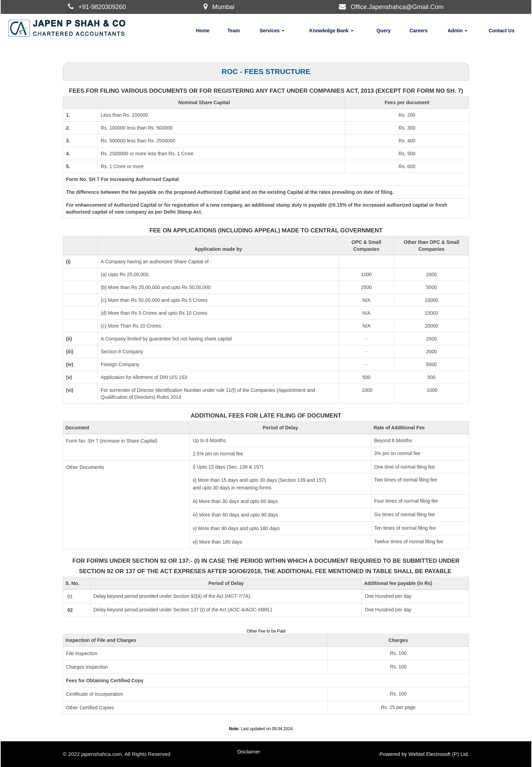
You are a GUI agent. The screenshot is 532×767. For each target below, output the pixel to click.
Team (234, 31)
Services (272, 31)
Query (383, 31)
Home (203, 31)
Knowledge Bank (331, 31)
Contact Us (501, 31)
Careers (418, 31)
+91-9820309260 (102, 7)
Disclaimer (249, 752)
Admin (458, 31)
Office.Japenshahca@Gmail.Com (397, 7)
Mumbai (223, 7)
